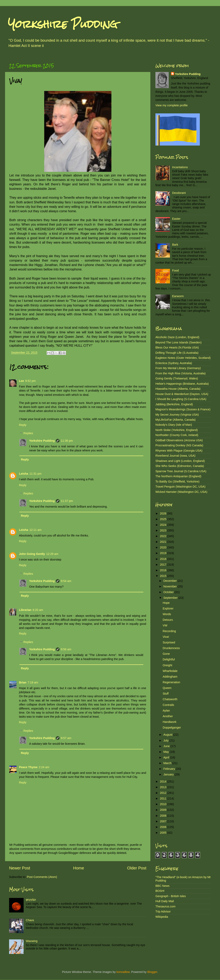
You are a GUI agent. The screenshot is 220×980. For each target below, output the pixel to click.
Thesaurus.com (165, 906)
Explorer (168, 608)
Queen (167, 688)
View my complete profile (172, 105)
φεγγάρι (31, 900)
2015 (163, 576)
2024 (163, 525)
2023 (163, 530)
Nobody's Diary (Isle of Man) (174, 425)
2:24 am (44, 767)
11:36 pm (67, 441)
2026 (163, 513)
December (171, 581)
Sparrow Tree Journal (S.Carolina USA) (181, 471)
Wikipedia (162, 917)
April (167, 757)
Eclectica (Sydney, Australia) (174, 363)
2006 (163, 827)
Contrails (168, 705)
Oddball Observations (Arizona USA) (179, 440)
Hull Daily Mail (165, 901)
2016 (163, 570)
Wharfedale (170, 671)
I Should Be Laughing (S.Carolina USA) (181, 399)
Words (167, 614)
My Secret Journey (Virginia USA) (177, 415)
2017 (163, 565)
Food (175, 270)
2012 (163, 793)
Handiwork (170, 722)
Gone (166, 654)
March (168, 763)
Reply (23, 425)
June (167, 746)
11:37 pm (67, 501)
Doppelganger (172, 728)
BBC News (162, 886)
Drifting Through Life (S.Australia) (177, 353)
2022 (163, 536)
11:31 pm (36, 474)
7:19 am (33, 682)
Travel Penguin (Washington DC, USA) (180, 487)
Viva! (166, 637)
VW (165, 625)
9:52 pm (30, 381)
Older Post (137, 868)
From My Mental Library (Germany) (178, 368)
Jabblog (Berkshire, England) (174, 404)
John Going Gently (32, 554)
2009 (163, 810)
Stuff (166, 694)
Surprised (169, 642)
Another (168, 716)
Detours (168, 620)
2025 (163, 519)
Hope (166, 603)
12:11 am (36, 530)
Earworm (178, 296)
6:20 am (38, 610)
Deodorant (179, 193)
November (171, 586)
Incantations (180, 167)
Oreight (167, 665)
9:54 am (66, 581)
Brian (23, 682)
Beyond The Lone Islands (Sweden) (179, 342)
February (170, 769)
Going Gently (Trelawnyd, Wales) (177, 378)
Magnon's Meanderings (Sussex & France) (183, 409)
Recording (169, 631)
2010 (163, 804)
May (167, 752)
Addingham (170, 677)
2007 (163, 821)
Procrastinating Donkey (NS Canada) (179, 445)
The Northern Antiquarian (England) (178, 476)
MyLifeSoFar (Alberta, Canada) (175, 420)
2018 (163, 559)
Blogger (152, 972)
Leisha (24, 474)
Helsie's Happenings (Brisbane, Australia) (182, 384)
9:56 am (66, 649)
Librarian (25, 610)
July (167, 740)
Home (79, 868)
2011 (163, 798)
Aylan (166, 711)
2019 (163, 553)
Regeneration (171, 682)
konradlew (123, 972)
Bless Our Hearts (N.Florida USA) (177, 347)
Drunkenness (171, 648)
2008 (163, 816)
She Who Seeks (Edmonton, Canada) (180, 466)
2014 (163, 781)
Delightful (169, 659)
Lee (21, 381)
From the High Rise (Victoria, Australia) (180, 373)
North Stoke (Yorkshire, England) (177, 430)
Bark (175, 245)
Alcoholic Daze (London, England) (177, 337)
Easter (176, 219)
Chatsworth (170, 699)
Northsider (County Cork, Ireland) (177, 435)
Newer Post (20, 868)
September (171, 598)
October (169, 592)
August (168, 735)
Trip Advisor (163, 911)
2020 (163, 547)
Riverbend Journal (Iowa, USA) (175, 456)
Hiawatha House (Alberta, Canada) (178, 389)
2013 (163, 787)
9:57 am (66, 738)
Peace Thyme (28, 767)
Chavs (30, 920)
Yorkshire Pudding (63, 24)
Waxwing (32, 941)
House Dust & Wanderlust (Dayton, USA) (182, 394)
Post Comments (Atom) (42, 877)
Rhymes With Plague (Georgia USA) (179, 451)
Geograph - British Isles (171, 896)
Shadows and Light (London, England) (180, 461)
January (169, 774)
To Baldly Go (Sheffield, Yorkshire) (177, 482)
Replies (28, 433)
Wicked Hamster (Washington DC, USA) (181, 492)
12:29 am (52, 554)
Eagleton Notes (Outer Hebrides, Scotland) (183, 358)
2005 (163, 833)
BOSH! (160, 891)
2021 (163, 542)
